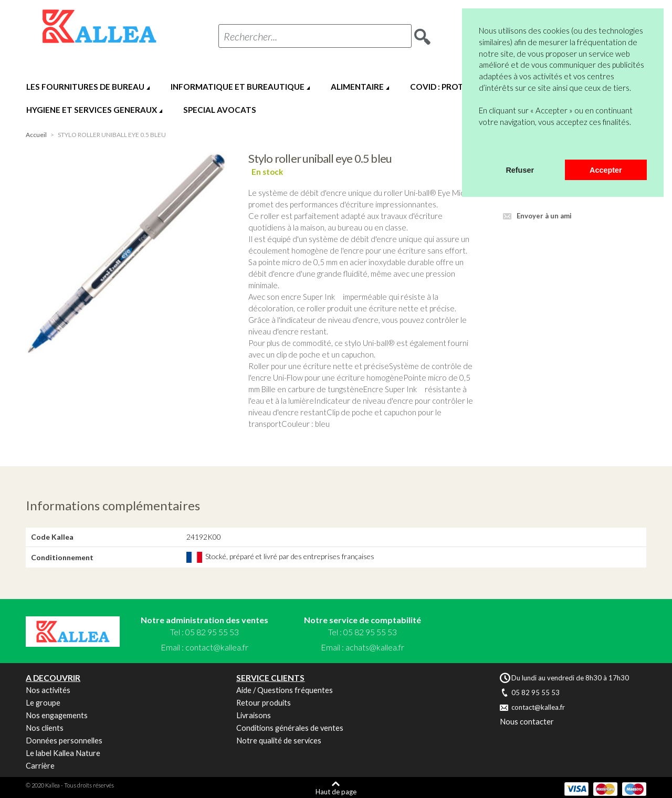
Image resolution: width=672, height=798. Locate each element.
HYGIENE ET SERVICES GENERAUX (92, 110)
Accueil (36, 135)
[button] (480, 146)
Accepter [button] (606, 170)
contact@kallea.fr (217, 647)
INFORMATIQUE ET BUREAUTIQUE (238, 87)
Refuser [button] (520, 170)
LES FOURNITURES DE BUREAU (85, 87)
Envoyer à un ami (544, 216)
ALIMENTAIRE (357, 87)
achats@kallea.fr (375, 647)
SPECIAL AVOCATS (220, 110)
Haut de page (336, 791)
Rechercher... (250, 36)
